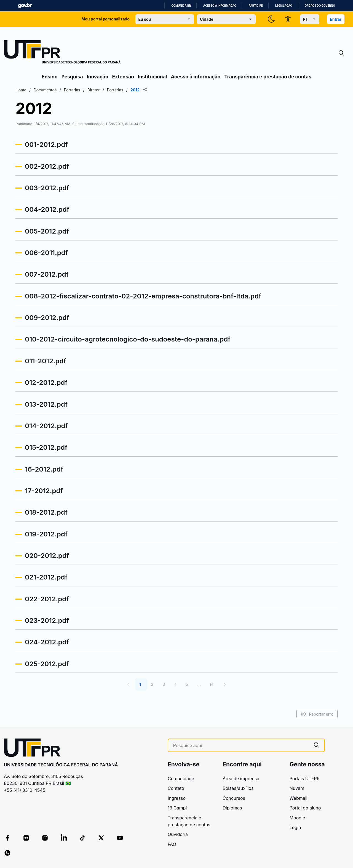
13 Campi (177, 808)
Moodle (297, 818)
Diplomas (232, 808)
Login (295, 827)
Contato (176, 788)
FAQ (172, 844)
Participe (256, 6)
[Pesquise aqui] (241, 746)
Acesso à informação (220, 6)
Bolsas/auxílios (238, 788)
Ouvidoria (178, 834)
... (199, 684)
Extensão (123, 77)
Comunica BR (181, 6)
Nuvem (297, 788)
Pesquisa (72, 77)
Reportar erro (290, 714)
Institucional (153, 77)
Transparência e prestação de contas (268, 77)
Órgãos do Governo (320, 6)
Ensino (50, 77)
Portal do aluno (305, 808)
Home (48, 90)
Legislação (284, 6)
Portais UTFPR (305, 779)
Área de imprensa (241, 779)
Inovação (98, 77)
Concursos (234, 798)
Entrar (336, 19)
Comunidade (181, 779)
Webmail (299, 798)
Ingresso (177, 798)
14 (212, 684)
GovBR (25, 6)
